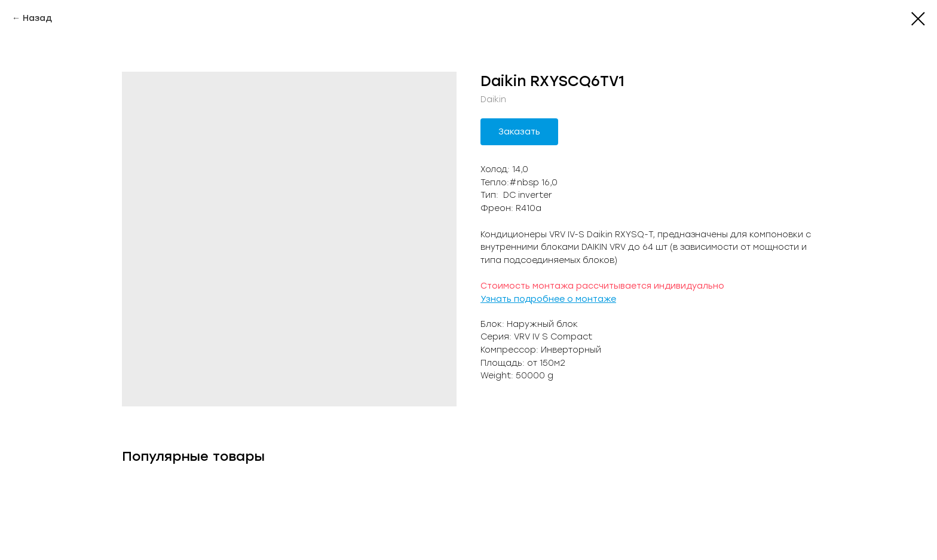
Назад (37, 18)
